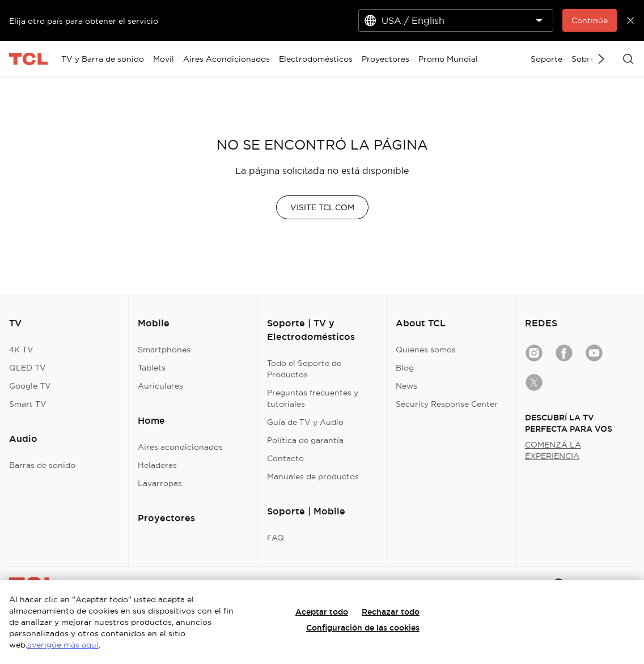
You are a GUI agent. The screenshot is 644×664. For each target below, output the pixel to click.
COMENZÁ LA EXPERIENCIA (553, 450)
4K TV (21, 350)
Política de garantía (305, 440)
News (406, 386)
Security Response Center (447, 404)
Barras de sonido (42, 465)
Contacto (285, 458)
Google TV (30, 386)
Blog (405, 368)
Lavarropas (160, 483)
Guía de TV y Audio (305, 422)
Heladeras (157, 465)
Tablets (152, 368)
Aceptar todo (322, 612)
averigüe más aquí (63, 645)
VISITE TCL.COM (322, 207)
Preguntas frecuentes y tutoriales (313, 398)
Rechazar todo (391, 612)
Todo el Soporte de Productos (304, 369)
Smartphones (164, 350)
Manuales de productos (313, 476)
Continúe (590, 20)
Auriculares (160, 386)
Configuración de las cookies (363, 628)
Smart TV (28, 404)
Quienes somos (426, 350)
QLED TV (27, 368)
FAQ (276, 538)
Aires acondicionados (180, 447)
